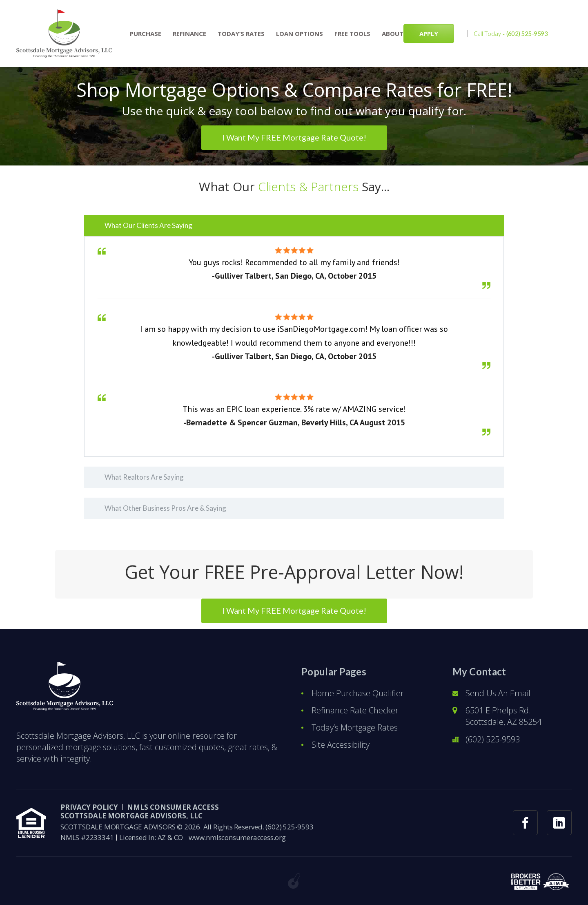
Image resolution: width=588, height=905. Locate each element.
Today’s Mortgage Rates (355, 727)
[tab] (294, 226)
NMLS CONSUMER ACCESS (173, 807)
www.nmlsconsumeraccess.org (237, 837)
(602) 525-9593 (527, 34)
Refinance (189, 34)
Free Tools (352, 34)
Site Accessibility (341, 745)
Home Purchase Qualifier (358, 693)
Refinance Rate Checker (355, 710)
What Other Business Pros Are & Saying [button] (165, 508)
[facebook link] (525, 823)
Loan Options (300, 34)
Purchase (146, 34)
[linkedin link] (559, 823)
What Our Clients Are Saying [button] (148, 225)
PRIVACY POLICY (89, 807)
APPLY (429, 34)
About (393, 34)
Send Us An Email (498, 693)
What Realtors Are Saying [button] (144, 477)
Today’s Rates (241, 34)
